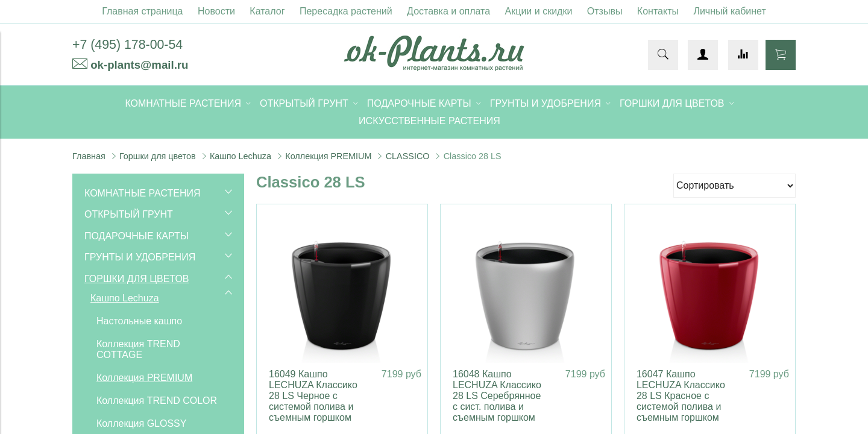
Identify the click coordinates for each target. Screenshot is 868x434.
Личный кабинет (729, 11)
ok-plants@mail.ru (139, 65)
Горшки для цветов (158, 156)
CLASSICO (408, 156)
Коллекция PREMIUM (328, 156)
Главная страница (142, 11)
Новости (216, 11)
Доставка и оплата (448, 11)
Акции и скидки (539, 11)
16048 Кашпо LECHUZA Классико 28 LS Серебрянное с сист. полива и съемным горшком (497, 396)
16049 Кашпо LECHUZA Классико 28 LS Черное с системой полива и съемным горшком (313, 396)
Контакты (658, 11)
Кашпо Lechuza (241, 156)
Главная (89, 156)
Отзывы (605, 11)
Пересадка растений (346, 11)
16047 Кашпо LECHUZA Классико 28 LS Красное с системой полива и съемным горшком (681, 396)
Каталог (267, 11)
